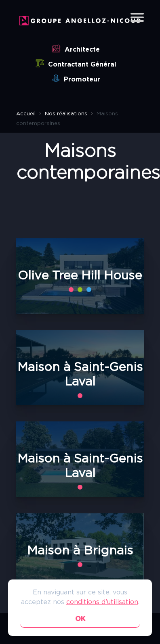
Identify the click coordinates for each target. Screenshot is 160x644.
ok (80, 619)
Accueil (26, 114)
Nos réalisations (66, 114)
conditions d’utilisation (102, 602)
